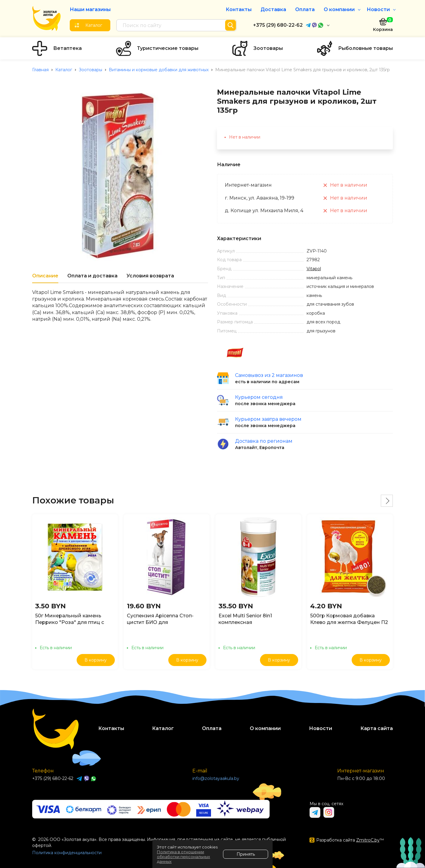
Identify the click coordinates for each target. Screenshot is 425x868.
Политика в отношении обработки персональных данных (183, 857)
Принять (246, 854)
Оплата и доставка (92, 276)
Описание (45, 276)
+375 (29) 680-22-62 (278, 25)
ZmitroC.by (368, 840)
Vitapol (314, 269)
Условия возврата (150, 276)
